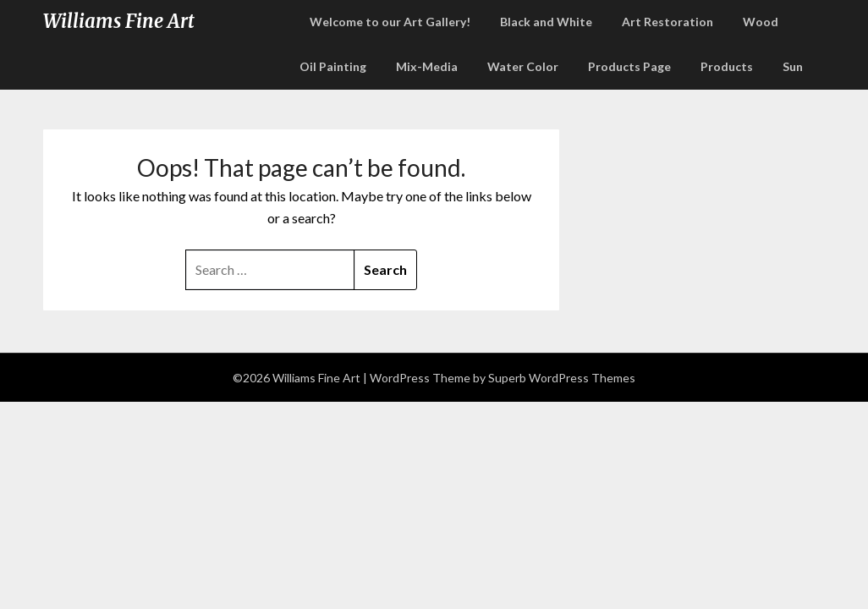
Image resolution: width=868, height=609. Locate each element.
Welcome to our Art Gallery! (390, 22)
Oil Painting (333, 66)
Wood (761, 22)
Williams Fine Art (119, 21)
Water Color (523, 66)
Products (727, 66)
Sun (793, 66)
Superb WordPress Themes (562, 378)
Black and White (546, 22)
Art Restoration (667, 22)
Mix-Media (427, 66)
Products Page (629, 66)
